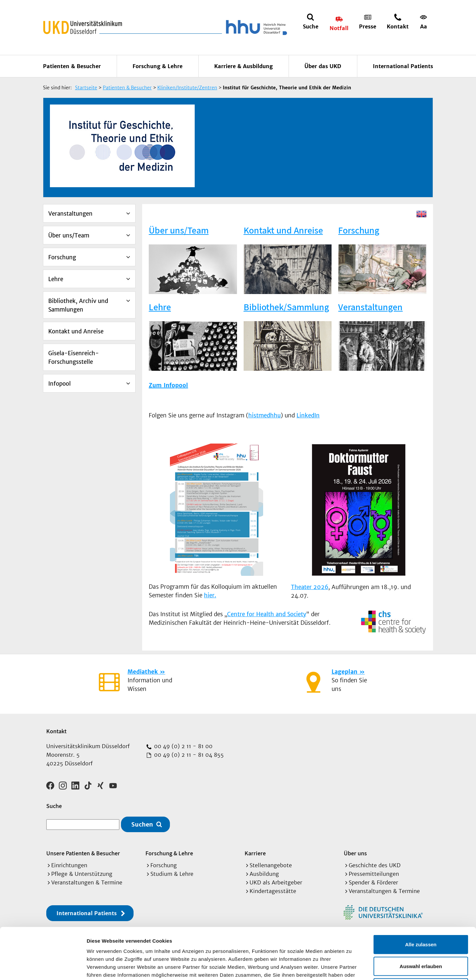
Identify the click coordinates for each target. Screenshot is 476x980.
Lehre (56, 279)
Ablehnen (421, 937)
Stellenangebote (271, 865)
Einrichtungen (69, 865)
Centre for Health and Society (267, 614)
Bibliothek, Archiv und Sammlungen (78, 305)
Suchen (142, 824)
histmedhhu (264, 415)
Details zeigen (352, 967)
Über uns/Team (69, 235)
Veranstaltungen (70, 214)
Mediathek (143, 672)
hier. (210, 595)
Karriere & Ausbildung (243, 66)
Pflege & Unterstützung (82, 874)
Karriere (255, 853)
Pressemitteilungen (374, 874)
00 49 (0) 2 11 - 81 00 (182, 746)
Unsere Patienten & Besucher (83, 853)
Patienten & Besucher (72, 66)
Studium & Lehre (172, 874)
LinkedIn (308, 415)
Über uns (355, 853)
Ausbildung (264, 874)
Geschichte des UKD (375, 865)
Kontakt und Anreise (76, 331)
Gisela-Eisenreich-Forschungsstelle (74, 358)
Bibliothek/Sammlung (286, 307)
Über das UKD (323, 66)
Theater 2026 (310, 587)
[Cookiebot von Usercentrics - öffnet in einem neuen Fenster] (43, 967)
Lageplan (344, 672)
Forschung (62, 257)
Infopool (59, 384)
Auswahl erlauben (421, 915)
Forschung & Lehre (158, 66)
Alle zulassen (421, 893)
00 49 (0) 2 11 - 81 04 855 (188, 755)
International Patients (403, 66)
